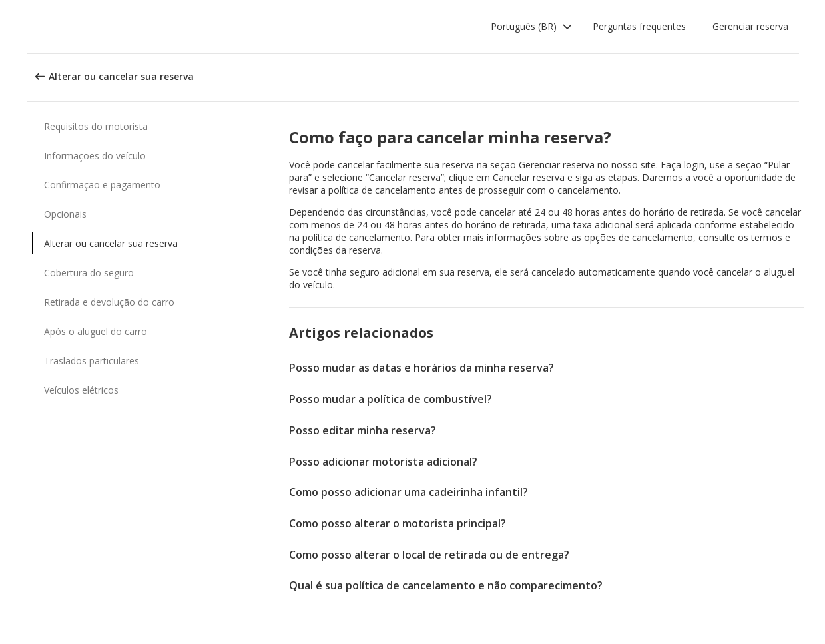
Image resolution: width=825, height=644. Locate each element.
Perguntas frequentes (639, 26)
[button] (532, 27)
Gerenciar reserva (750, 26)
